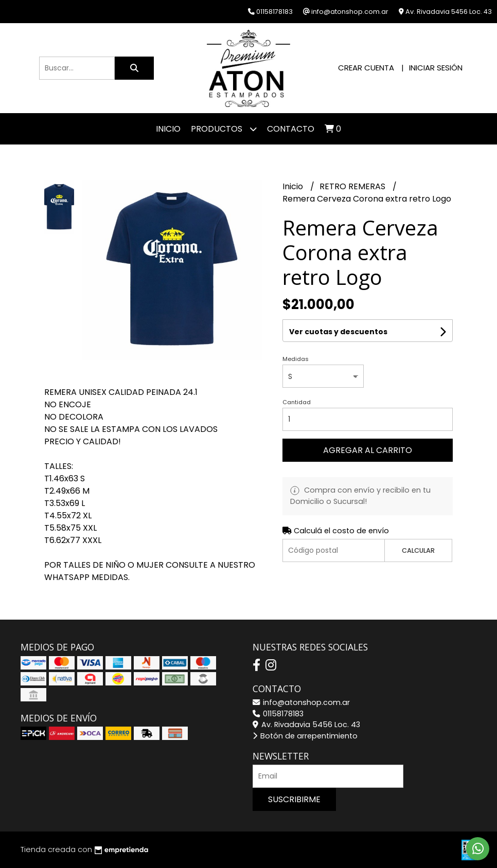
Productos (224, 129)
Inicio (168, 129)
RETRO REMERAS (353, 186)
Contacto (291, 129)
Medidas (296, 359)
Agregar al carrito (368, 450)
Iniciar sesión (436, 68)
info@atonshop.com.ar (301, 702)
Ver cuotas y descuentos (338, 332)
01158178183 (278, 714)
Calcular (418, 550)
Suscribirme (294, 799)
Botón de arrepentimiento (305, 736)
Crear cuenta (366, 68)
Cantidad (297, 402)
